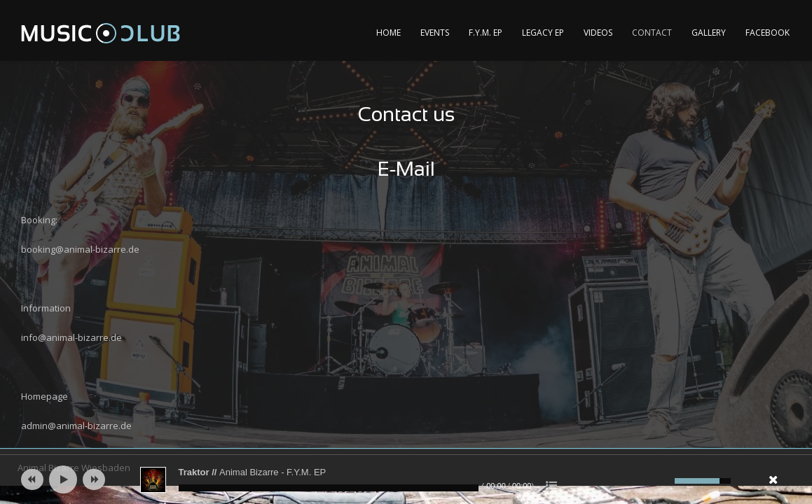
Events (435, 33)
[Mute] (662, 481)
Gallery (709, 33)
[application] (406, 479)
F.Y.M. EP (486, 33)
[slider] (329, 488)
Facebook (768, 33)
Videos (598, 33)
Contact (652, 33)
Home (388, 33)
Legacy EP (543, 33)
